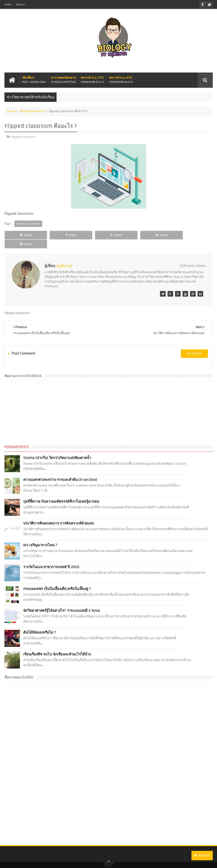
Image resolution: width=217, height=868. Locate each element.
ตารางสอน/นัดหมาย (63, 80)
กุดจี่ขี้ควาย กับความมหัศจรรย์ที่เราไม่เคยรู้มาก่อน (61, 493)
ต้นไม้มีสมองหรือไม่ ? (40, 623)
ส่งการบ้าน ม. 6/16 (121, 80)
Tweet (24, 235)
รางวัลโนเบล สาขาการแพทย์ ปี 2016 (51, 558)
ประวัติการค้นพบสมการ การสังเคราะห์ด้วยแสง (58, 514)
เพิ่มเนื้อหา (34, 80)
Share (66, 235)
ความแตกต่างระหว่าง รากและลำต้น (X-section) (60, 471)
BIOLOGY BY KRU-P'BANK (52, 861)
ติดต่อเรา (21, 5)
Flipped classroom (32, 111)
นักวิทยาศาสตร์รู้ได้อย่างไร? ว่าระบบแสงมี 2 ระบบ (62, 602)
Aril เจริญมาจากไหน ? (40, 536)
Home (8, 5)
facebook (194, 345)
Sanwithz (207, 861)
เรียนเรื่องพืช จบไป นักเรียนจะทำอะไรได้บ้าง (57, 645)
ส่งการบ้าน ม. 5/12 (92, 80)
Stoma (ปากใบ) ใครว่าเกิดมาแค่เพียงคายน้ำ (57, 449)
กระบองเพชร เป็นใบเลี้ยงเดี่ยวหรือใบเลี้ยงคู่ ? (57, 580)
